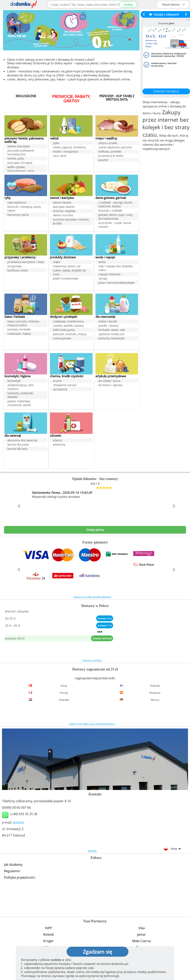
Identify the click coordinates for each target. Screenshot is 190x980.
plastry (58, 440)
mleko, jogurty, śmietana (69, 147)
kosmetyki (14, 381)
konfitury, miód (18, 271)
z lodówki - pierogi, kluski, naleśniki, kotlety (116, 205)
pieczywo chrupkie (20, 163)
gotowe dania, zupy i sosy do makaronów (116, 217)
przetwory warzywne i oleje (26, 262)
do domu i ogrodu (110, 385)
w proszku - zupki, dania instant (115, 225)
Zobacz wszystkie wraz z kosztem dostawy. (92, 724)
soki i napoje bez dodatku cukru (116, 268)
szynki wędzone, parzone (115, 147)
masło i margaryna (66, 152)
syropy (103, 279)
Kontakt (92, 851)
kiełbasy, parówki (110, 152)
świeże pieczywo (19, 147)
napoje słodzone (109, 274)
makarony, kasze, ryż (67, 266)
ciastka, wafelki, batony (68, 326)
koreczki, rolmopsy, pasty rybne (24, 209)
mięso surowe (108, 143)
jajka (56, 143)
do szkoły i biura (109, 381)
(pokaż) (18, 822)
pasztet (103, 160)
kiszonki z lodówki (110, 211)
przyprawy (14, 266)
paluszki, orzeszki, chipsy (70, 334)
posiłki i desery (108, 326)
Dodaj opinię (95, 530)
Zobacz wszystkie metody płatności (92, 597)
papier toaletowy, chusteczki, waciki (19, 403)
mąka (57, 262)
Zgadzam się (98, 952)
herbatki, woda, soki (112, 330)
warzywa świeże (64, 207)
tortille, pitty (16, 159)
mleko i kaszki (108, 322)
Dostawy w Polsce (92, 660)
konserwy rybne (18, 215)
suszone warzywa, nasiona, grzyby (71, 221)
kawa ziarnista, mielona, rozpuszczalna (24, 323)
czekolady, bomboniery (68, 322)
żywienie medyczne (112, 334)
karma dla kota (17, 449)
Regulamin (12, 871)
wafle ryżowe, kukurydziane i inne (21, 169)
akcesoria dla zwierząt (22, 440)
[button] (18, 515)
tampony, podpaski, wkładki (21, 395)
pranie (57, 381)
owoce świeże (62, 203)
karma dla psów (18, 445)
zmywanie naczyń (65, 385)
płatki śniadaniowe (66, 279)
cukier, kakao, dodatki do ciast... (69, 272)
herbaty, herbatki (19, 330)
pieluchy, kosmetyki (112, 338)
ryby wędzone (17, 203)
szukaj (128, 4)
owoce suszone (63, 215)
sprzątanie (60, 389)
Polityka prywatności (20, 877)
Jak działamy (13, 865)
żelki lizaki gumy (64, 330)
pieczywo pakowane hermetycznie (21, 153)
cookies (56, 960)
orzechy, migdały (64, 211)
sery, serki (60, 156)
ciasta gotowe (62, 338)
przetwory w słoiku (111, 156)
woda (102, 262)
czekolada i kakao (19, 334)
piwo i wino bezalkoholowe (116, 283)
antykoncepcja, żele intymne (21, 387)
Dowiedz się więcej (166, 91)
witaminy (59, 445)
